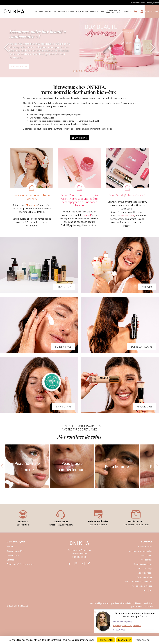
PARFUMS (62, 11)
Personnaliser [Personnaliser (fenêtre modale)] (143, 640)
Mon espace (32, 205)
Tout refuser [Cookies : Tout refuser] (124, 640)
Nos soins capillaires (143, 564)
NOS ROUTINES (97, 11)
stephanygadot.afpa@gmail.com (127, 626)
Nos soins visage (145, 573)
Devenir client (13, 555)
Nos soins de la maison (142, 586)
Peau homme (117, 466)
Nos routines (147, 555)
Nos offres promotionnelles (140, 551)
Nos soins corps (145, 568)
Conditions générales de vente (20, 564)
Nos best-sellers (145, 547)
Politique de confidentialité (118, 603)
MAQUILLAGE (82, 11)
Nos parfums (147, 560)
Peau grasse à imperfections (72, 466)
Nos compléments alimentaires (139, 581)
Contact (126, 11)
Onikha (154, 3)
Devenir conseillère (15, 551)
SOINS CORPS (64, 406)
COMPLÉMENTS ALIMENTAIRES (113, 12)
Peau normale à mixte (27, 466)
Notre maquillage (145, 577)
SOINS (71, 11)
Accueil (39, 11)
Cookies (135, 603)
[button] (8, 48)
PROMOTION (50, 11)
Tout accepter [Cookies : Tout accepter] (106, 640)
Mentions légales (97, 603)
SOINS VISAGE (63, 347)
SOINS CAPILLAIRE (142, 347)
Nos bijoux (148, 590)
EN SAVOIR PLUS (79, 138)
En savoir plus (19, 66)
